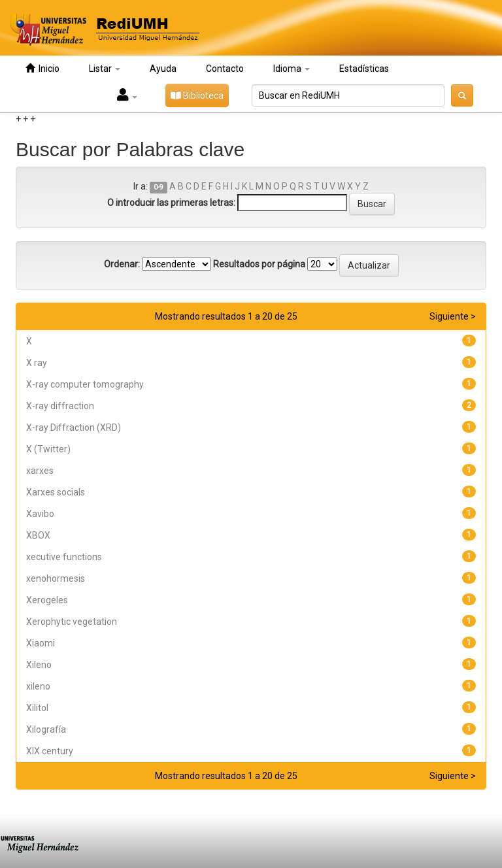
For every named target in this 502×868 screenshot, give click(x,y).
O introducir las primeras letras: (171, 203)
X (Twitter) (48, 449)
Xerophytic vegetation (72, 622)
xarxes (40, 471)
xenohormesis (56, 578)
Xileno (39, 665)
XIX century (50, 751)
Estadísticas (364, 69)
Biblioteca (197, 95)
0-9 (159, 187)
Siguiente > (453, 316)
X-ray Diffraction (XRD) (74, 427)
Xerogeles (47, 600)
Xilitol (37, 708)
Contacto (225, 69)
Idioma (292, 69)
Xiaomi (41, 643)
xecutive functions (64, 557)
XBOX (38, 535)
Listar (105, 69)
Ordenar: (122, 264)
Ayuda (163, 69)
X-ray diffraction (60, 406)
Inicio (42, 68)
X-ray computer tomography (85, 384)
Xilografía (46, 729)
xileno (38, 686)
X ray (37, 363)
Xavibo (40, 514)
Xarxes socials (56, 492)
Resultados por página (259, 264)
